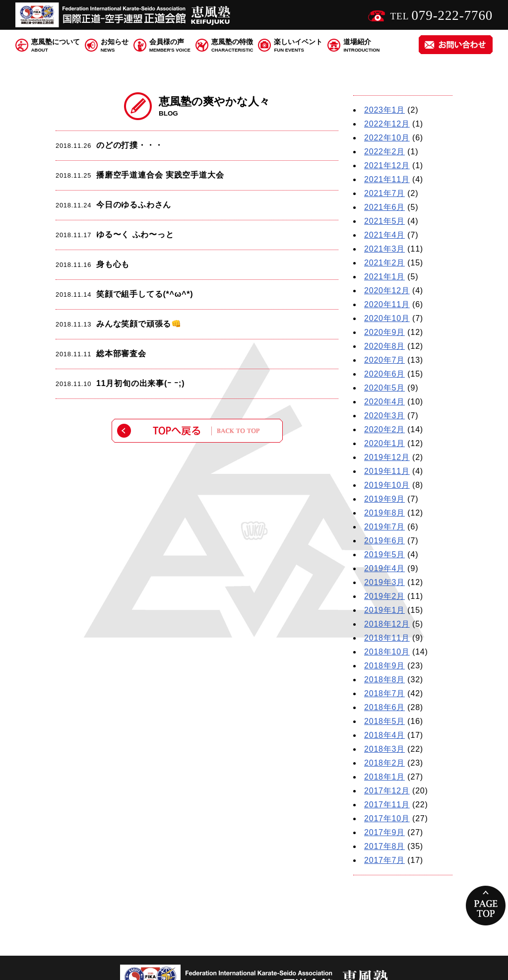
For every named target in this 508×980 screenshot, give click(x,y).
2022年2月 (384, 152)
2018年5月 (384, 721)
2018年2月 (384, 763)
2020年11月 (387, 304)
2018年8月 (384, 680)
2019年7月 (384, 527)
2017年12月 (387, 791)
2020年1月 (384, 443)
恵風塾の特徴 (232, 46)
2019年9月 (384, 499)
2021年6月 (384, 207)
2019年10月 (387, 485)
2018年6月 (384, 707)
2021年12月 (387, 165)
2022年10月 (387, 138)
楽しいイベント (298, 46)
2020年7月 (384, 360)
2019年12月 (387, 457)
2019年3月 (384, 582)
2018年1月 (384, 777)
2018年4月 (384, 735)
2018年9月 (384, 666)
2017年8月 (384, 846)
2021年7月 (384, 193)
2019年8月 (384, 513)
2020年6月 (384, 374)
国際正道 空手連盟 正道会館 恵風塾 (125, 15)
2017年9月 (384, 832)
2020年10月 (387, 318)
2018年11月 (387, 638)
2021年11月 (387, 179)
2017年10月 (387, 818)
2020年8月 (384, 346)
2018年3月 (384, 749)
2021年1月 (384, 277)
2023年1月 (384, 110)
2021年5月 (384, 221)
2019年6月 (384, 541)
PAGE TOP (486, 906)
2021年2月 (384, 263)
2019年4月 (384, 568)
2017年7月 (384, 860)
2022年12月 (387, 124)
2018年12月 (387, 624)
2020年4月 (384, 402)
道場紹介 (361, 46)
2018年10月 (387, 652)
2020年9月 (384, 332)
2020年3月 (384, 416)
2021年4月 (384, 235)
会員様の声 (170, 46)
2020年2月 (384, 429)
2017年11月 (387, 805)
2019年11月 (387, 471)
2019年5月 (384, 555)
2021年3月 (384, 249)
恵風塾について (56, 46)
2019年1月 (384, 610)
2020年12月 (387, 291)
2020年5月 (384, 388)
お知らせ (115, 46)
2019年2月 (384, 596)
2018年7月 (384, 693)
